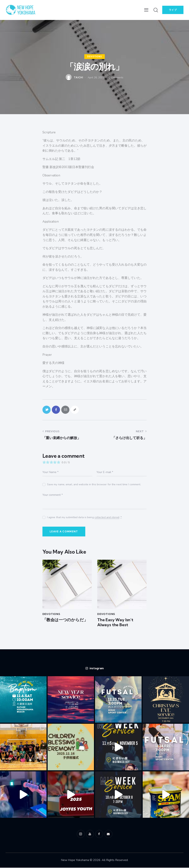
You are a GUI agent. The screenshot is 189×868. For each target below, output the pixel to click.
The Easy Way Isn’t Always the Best (115, 623)
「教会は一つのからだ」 (65, 620)
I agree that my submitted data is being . (84, 517)
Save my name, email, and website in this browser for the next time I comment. (94, 485)
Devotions (94, 57)
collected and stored (107, 518)
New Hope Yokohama (75, 860)
